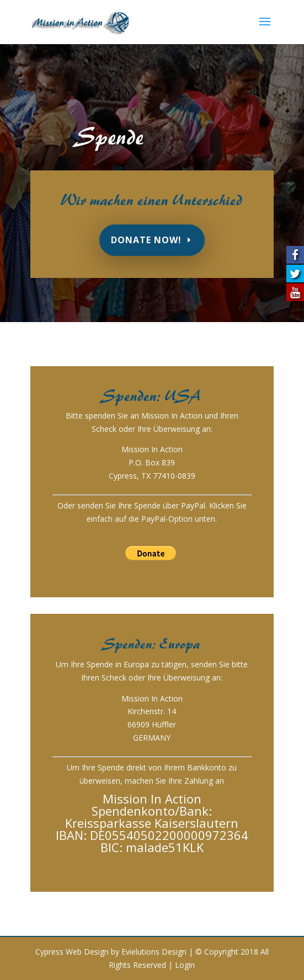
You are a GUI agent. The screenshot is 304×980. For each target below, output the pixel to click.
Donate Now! (146, 240)
